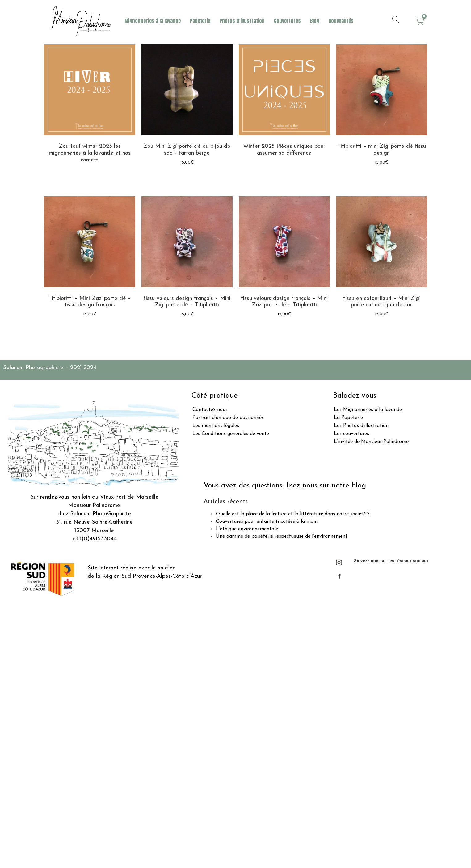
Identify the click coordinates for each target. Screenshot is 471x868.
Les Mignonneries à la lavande (368, 410)
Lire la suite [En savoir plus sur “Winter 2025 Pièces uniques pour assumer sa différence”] (284, 170)
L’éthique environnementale (247, 529)
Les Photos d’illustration (361, 426)
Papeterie (200, 21)
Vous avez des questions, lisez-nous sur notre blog (285, 486)
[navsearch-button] (396, 21)
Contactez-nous (210, 410)
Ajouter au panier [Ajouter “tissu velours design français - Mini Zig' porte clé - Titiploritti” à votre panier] (187, 330)
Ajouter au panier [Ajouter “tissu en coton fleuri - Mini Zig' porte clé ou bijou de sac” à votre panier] (382, 330)
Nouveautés (341, 21)
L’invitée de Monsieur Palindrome (371, 442)
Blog (315, 21)
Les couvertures (351, 434)
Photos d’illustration (242, 21)
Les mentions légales (216, 426)
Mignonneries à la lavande (153, 21)
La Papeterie (348, 418)
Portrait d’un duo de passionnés (228, 418)
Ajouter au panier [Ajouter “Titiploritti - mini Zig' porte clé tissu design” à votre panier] (382, 178)
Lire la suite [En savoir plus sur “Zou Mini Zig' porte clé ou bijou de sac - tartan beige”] (187, 178)
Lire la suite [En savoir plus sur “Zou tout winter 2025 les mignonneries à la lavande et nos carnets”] (90, 176)
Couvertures (287, 21)
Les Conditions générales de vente (231, 434)
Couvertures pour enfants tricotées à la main (267, 521)
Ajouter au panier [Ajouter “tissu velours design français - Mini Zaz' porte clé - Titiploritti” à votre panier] (284, 330)
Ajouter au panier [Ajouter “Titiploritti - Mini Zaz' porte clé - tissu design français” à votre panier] (90, 330)
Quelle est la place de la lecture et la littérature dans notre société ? (293, 514)
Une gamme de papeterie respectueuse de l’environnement (282, 536)
